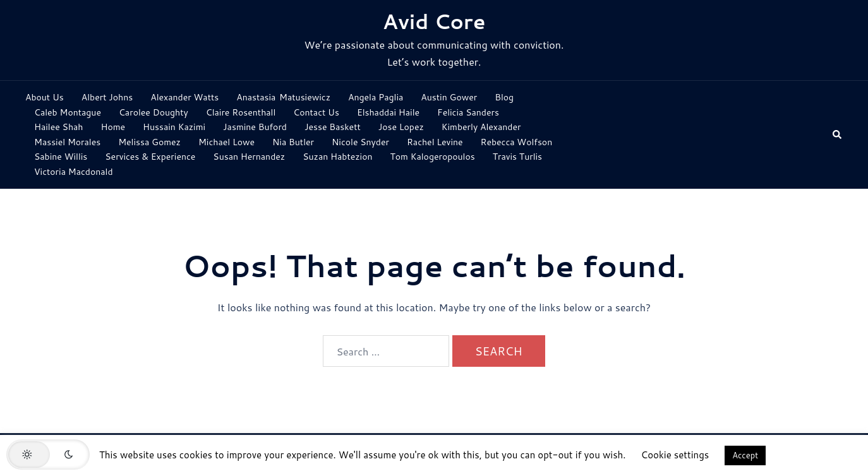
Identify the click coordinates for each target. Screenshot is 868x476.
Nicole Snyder (360, 142)
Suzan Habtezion (337, 157)
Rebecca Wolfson (517, 142)
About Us (45, 97)
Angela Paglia (376, 97)
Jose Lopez (401, 127)
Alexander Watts (184, 97)
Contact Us (316, 112)
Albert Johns (107, 97)
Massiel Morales (67, 142)
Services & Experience (150, 157)
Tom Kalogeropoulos (433, 157)
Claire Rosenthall (241, 112)
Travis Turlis (517, 157)
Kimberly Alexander (481, 127)
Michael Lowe (226, 142)
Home (113, 127)
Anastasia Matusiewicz (283, 97)
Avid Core (434, 21)
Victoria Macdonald (74, 172)
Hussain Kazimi (174, 127)
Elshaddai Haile (388, 112)
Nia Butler (293, 142)
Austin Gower (449, 97)
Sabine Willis (61, 157)
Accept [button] (745, 455)
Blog (504, 97)
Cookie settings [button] (675, 455)
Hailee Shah (58, 127)
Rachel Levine (435, 142)
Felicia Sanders (468, 112)
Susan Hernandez (249, 157)
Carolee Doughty (154, 112)
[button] (838, 135)
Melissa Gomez (149, 142)
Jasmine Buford (255, 127)
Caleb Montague (68, 112)
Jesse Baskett (333, 127)
